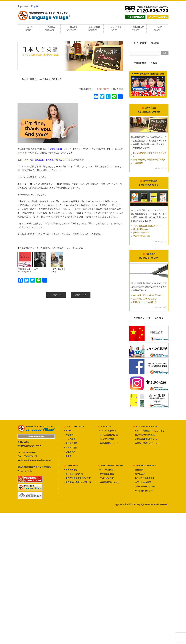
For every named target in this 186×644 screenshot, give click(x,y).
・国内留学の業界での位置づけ (77, 482)
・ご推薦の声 (69, 452)
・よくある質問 (70, 443)
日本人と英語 (117, 89)
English (35, 6)
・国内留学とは (70, 470)
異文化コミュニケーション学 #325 (25, 270)
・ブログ (67, 456)
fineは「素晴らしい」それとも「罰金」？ (42, 79)
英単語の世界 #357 (141, 233)
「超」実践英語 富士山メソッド (147, 226)
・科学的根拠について (108, 443)
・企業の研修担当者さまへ (145, 439)
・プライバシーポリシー (144, 487)
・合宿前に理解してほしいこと (147, 443)
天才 (36, 269)
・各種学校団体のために (109, 482)
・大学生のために (106, 474)
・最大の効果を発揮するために (77, 478)
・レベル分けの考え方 (108, 435)
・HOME (67, 431)
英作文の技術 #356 (141, 236)
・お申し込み (139, 474)
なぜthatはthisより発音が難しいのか (149, 160)
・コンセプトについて (73, 474)
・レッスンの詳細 (106, 439)
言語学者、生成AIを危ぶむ (145, 299)
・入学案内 (68, 435)
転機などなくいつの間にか (145, 302)
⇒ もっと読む (161, 168)
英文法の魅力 (56, 149)
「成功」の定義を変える (58, 270)
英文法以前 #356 (140, 229)
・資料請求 (138, 470)
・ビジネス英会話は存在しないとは (149, 431)
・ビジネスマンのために (144, 435)
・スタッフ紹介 (70, 448)
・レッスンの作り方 (107, 431)
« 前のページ (56, 295)
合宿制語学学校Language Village (137, 504)
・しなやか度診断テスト (144, 478)
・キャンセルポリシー (143, 491)
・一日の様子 (69, 439)
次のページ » (81, 295)
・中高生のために (106, 478)
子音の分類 (138, 163)
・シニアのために (106, 470)
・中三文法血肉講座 (142, 482)
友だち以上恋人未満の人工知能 (147, 295)
